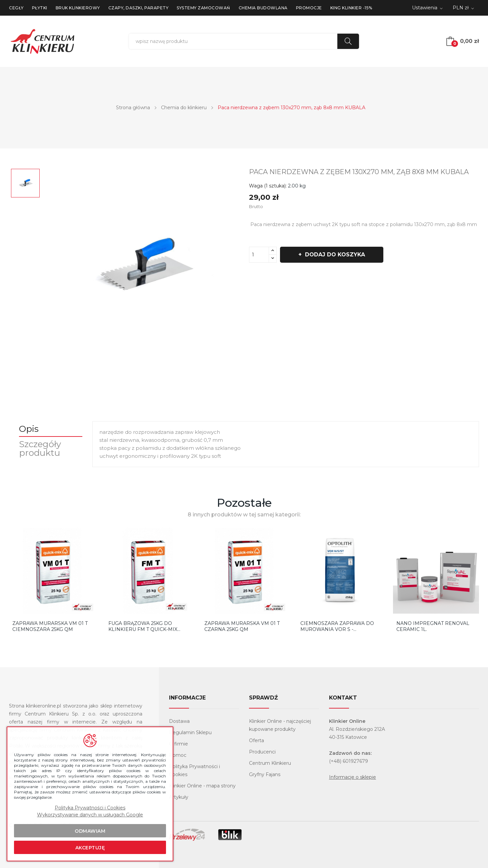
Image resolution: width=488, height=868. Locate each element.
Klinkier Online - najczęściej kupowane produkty (280, 725)
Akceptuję (90, 848)
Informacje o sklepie (352, 777)
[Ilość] (259, 255)
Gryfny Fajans (265, 774)
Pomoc (178, 755)
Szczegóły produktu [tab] (40, 448)
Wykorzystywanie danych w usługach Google (90, 815)
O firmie (178, 744)
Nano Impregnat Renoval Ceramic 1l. (433, 626)
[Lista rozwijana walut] (463, 8)
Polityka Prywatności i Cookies (194, 770)
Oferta (256, 740)
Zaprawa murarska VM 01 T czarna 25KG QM (242, 626)
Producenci (262, 752)
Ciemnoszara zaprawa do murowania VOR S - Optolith (337, 626)
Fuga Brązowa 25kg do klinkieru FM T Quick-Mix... (144, 626)
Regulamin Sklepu (190, 732)
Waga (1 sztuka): (268, 186)
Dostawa (179, 721)
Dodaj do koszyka (334, 255)
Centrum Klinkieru (270, 763)
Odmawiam (90, 831)
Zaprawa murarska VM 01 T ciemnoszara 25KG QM (50, 626)
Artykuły (179, 797)
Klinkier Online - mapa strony (202, 786)
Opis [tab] (29, 429)
